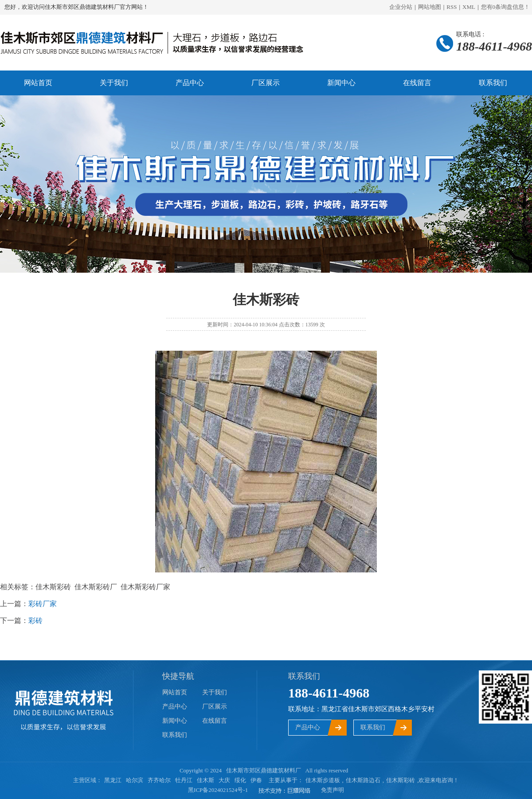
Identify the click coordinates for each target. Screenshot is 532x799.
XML (469, 7)
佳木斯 (205, 780)
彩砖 (35, 621)
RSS (452, 7)
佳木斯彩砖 (401, 780)
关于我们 (114, 83)
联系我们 (493, 83)
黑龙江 (113, 780)
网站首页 (38, 83)
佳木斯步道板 (323, 780)
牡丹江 (184, 780)
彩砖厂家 (43, 604)
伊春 (256, 780)
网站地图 (430, 7)
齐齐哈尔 (159, 780)
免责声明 (332, 790)
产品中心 (190, 83)
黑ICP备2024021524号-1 (218, 790)
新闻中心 (341, 83)
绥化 (240, 780)
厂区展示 (266, 83)
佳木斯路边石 (363, 780)
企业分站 (401, 7)
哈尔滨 (135, 780)
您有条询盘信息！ (506, 7)
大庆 (224, 780)
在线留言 (417, 83)
